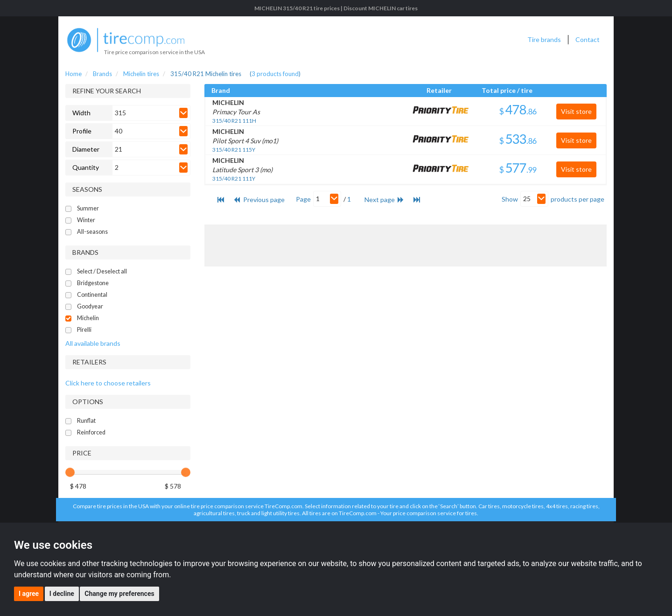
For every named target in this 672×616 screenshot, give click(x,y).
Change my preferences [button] (119, 594)
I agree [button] (29, 594)
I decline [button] (62, 594)
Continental (92, 295)
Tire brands (544, 39)
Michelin (88, 318)
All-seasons (92, 232)
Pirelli (84, 330)
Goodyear (90, 306)
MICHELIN (228, 102)
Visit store (576, 111)
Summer (88, 208)
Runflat (86, 421)
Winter (86, 220)
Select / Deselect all (102, 271)
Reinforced (91, 432)
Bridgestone (93, 283)
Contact (588, 39)
